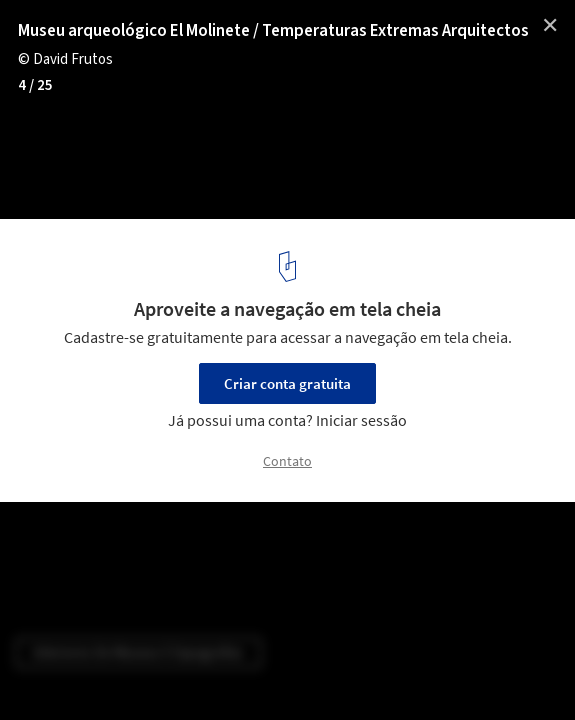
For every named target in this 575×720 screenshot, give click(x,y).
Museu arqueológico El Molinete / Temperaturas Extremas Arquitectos (273, 31)
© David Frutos (65, 59)
